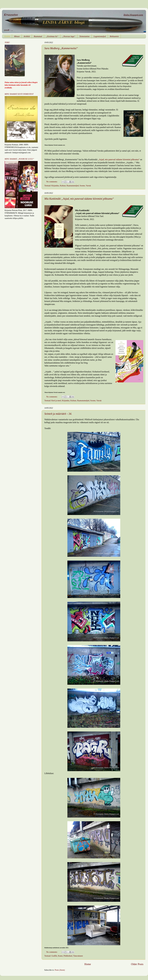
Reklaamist (114, 36)
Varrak (88, 186)
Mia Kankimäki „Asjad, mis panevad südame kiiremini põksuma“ (79, 199)
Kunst (60, 956)
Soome (82, 186)
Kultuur (63, 186)
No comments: (52, 182)
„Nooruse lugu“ (69, 36)
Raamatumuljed (73, 186)
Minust (17, 36)
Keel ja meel (56, 401)
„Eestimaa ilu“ (52, 36)
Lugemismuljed (100, 36)
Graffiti (54, 956)
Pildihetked (68, 956)
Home (88, 964)
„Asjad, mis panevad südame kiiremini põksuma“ (119, 159)
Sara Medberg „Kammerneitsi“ (61, 48)
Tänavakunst (78, 956)
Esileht (7, 36)
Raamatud (38, 36)
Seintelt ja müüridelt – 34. (58, 414)
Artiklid (27, 36)
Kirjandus (55, 186)
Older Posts (137, 964)
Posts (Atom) (60, 970)
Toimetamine (85, 36)
